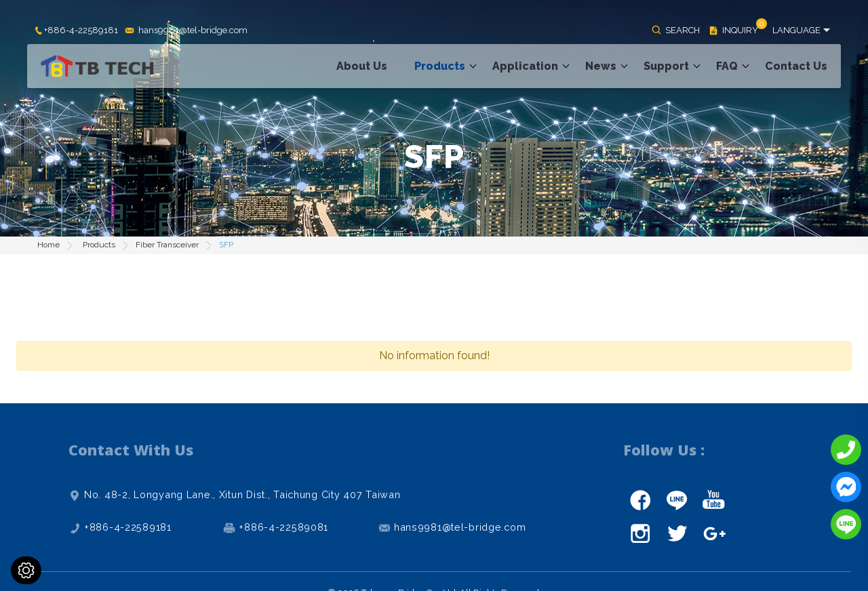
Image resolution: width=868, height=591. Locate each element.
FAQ (727, 66)
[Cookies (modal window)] (26, 570)
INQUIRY (740, 30)
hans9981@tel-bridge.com (193, 30)
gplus (713, 533)
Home (48, 245)
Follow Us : (664, 450)
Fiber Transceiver (167, 245)
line (677, 500)
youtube (713, 500)
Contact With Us (131, 450)
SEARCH (683, 30)
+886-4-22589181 (81, 30)
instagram (640, 533)
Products (440, 66)
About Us (362, 66)
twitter (677, 533)
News (601, 66)
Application (525, 66)
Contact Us (796, 66)
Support (666, 66)
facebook (640, 500)
